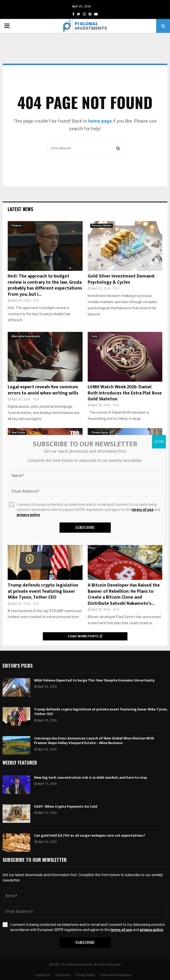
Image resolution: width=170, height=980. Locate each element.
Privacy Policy (85, 975)
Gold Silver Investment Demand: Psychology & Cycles (121, 279)
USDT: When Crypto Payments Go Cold (66, 806)
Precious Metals (102, 226)
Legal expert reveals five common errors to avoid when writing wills (43, 390)
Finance (17, 226)
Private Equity (100, 433)
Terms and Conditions (116, 975)
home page (100, 121)
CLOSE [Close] (159, 442)
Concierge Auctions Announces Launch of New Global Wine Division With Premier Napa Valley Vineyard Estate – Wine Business (94, 741)
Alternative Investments (26, 336)
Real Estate (18, 433)
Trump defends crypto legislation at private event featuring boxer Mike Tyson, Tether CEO (43, 591)
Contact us (43, 975)
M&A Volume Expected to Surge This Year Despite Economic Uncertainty (94, 680)
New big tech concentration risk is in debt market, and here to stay (91, 778)
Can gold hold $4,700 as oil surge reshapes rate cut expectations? (90, 835)
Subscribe (85, 943)
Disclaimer (63, 975)
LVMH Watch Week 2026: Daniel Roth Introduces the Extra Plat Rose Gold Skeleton (125, 393)
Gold (94, 336)
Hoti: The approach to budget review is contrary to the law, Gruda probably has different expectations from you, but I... (45, 285)
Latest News (20, 209)
